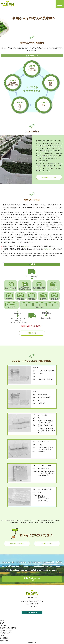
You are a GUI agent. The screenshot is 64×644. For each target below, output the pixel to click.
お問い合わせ (49, 249)
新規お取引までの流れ (17, 544)
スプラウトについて (47, 544)
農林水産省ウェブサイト (49, 177)
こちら (25, 246)
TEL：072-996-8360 (32, 604)
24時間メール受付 (32, 612)
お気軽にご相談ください (36, 535)
